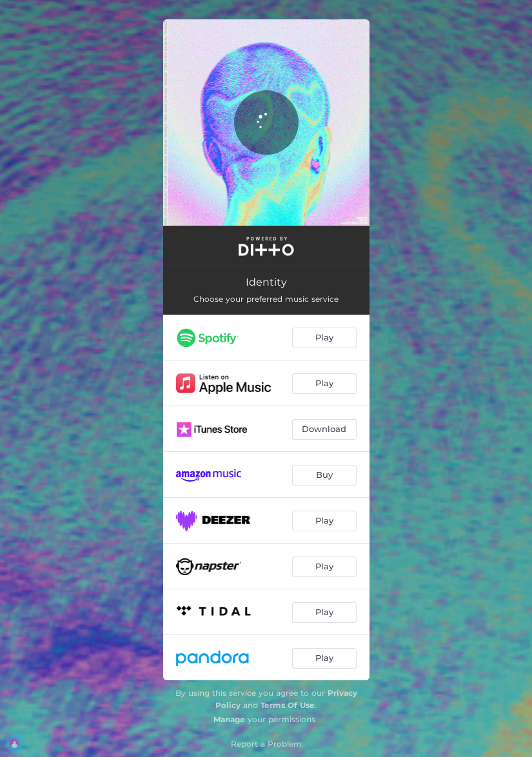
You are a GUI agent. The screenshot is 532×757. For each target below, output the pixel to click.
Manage (229, 719)
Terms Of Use (288, 705)
